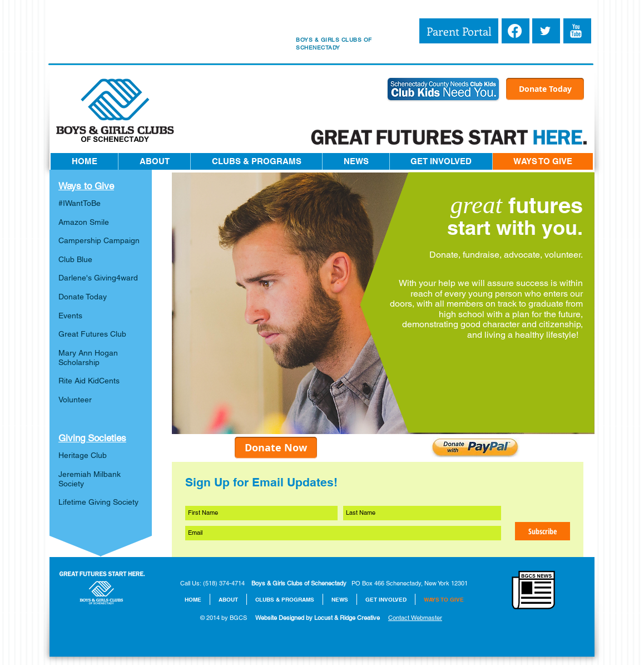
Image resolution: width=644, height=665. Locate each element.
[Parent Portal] (459, 31)
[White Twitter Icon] (545, 31)
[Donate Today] (545, 89)
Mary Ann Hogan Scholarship (88, 358)
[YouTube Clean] (576, 31)
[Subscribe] (543, 531)
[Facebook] (515, 31)
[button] (154, 161)
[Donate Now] (276, 448)
